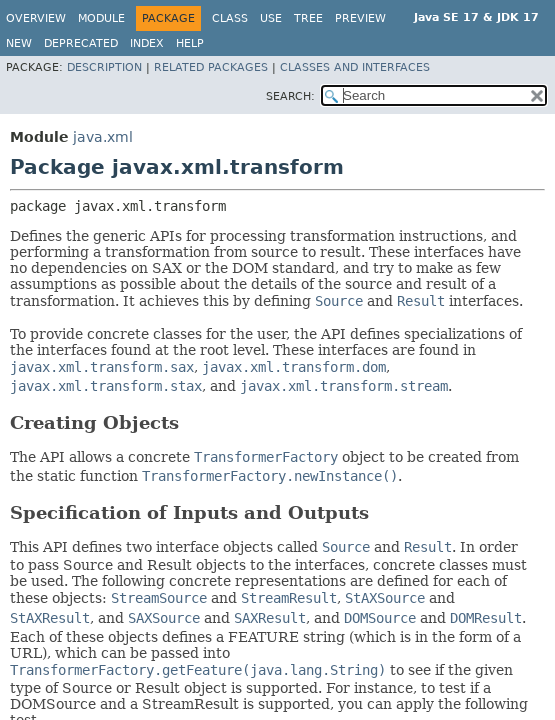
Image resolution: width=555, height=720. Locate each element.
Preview (360, 18)
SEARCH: (290, 96)
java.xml (103, 137)
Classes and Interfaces (355, 67)
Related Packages (211, 67)
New (19, 43)
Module (101, 18)
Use (271, 18)
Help (190, 43)
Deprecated (81, 43)
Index (147, 43)
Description (104, 67)
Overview (36, 18)
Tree (308, 18)
